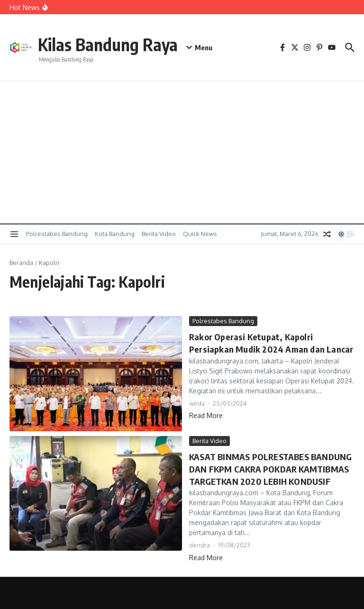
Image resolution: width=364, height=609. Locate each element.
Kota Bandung (115, 234)
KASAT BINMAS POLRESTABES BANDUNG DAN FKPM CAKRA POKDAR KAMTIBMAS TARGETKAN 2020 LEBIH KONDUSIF (268, 468)
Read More (206, 414)
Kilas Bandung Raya (116, 44)
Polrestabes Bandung (57, 234)
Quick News (200, 234)
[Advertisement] (182, 152)
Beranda (21, 263)
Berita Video (159, 234)
